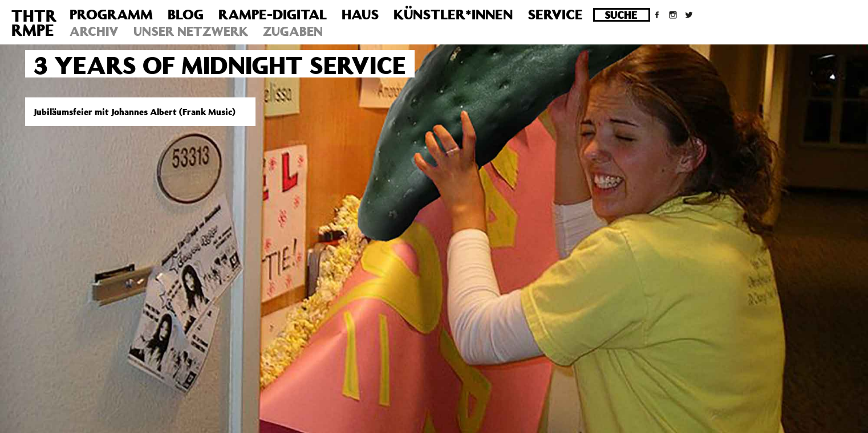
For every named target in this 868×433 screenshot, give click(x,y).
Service (555, 14)
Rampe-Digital (273, 14)
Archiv (94, 31)
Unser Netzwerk (191, 31)
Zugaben (293, 31)
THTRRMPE (34, 23)
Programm (111, 14)
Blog (186, 14)
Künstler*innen (453, 14)
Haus (360, 14)
